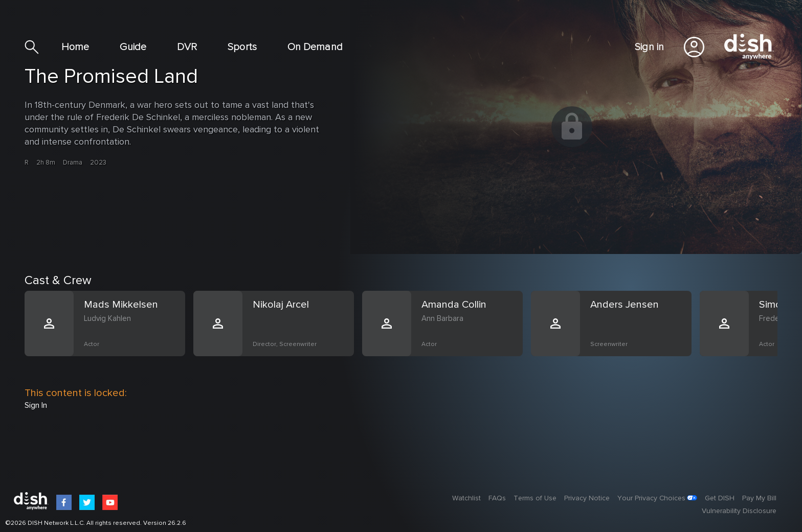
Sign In (36, 405)
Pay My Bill (759, 498)
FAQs (497, 498)
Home (75, 47)
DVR (187, 47)
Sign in (649, 47)
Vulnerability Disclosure (739, 511)
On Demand (315, 47)
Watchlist (466, 498)
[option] (109, 336)
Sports (242, 47)
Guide (133, 47)
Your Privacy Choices (651, 498)
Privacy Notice (587, 498)
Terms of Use (535, 498)
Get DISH (720, 498)
